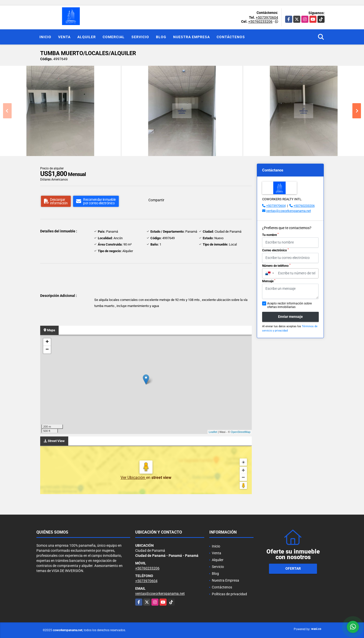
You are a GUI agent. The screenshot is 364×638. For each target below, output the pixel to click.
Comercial (114, 37)
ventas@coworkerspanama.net (289, 211)
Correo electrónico (275, 250)
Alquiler (87, 37)
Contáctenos (231, 37)
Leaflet (213, 432)
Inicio (45, 37)
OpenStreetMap (241, 432)
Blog (161, 37)
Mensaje (269, 281)
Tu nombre (270, 235)
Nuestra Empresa (191, 37)
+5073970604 (267, 17)
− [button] (47, 350)
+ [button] (47, 342)
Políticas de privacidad (229, 594)
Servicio (140, 37)
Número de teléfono (276, 266)
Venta (64, 37)
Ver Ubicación (133, 478)
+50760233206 (260, 21)
